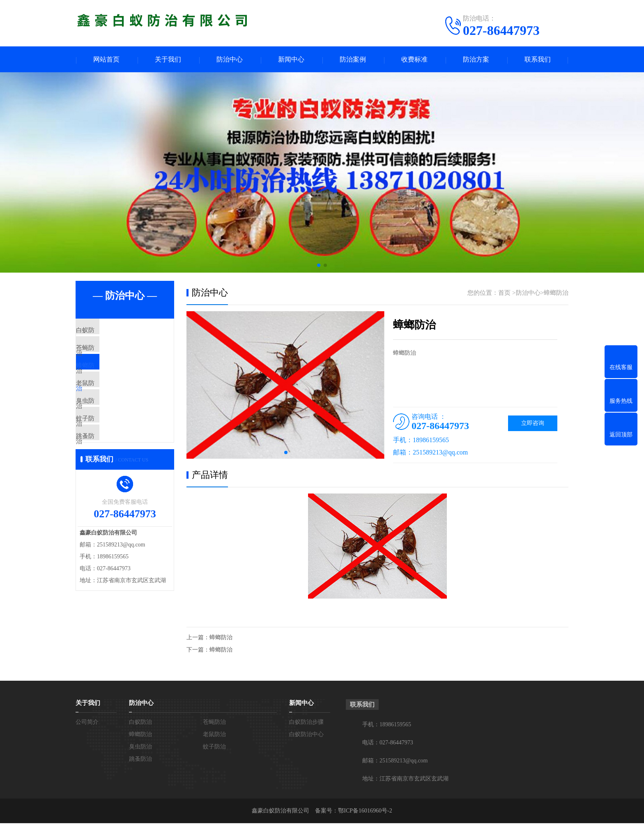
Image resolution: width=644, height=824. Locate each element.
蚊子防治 (107, 453)
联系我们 (538, 60)
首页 (504, 294)
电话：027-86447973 (388, 743)
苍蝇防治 (107, 356)
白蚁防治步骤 (306, 723)
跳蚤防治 (107, 477)
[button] (319, 266)
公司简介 (87, 723)
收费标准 (414, 60)
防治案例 (353, 60)
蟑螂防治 (107, 380)
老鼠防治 (107, 404)
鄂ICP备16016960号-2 (365, 811)
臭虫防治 (107, 429)
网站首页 (106, 60)
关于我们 (168, 60)
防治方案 (476, 60)
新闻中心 (291, 60)
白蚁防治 (107, 332)
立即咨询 (533, 424)
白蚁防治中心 (306, 735)
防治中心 (230, 60)
